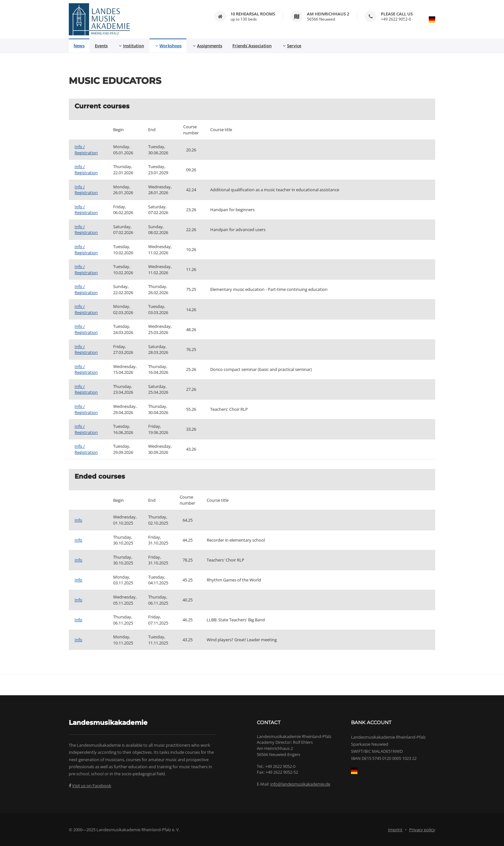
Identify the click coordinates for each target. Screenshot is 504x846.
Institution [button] (131, 46)
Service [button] (292, 46)
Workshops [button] (168, 46)
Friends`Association (252, 46)
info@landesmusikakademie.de (300, 784)
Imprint (395, 830)
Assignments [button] (207, 46)
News (79, 46)
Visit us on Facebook (92, 786)
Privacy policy (422, 830)
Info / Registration (86, 150)
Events (101, 46)
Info (78, 520)
